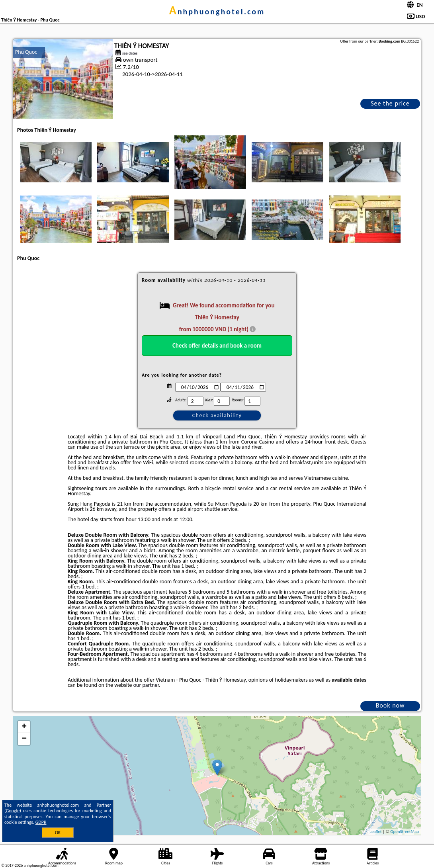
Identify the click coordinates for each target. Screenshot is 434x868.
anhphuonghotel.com (217, 12)
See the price (390, 103)
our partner (146, 685)
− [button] (24, 739)
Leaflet (375, 832)
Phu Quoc (26, 52)
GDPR (41, 822)
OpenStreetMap (405, 832)
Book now (390, 705)
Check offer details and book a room (217, 346)
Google (13, 811)
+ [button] (24, 727)
